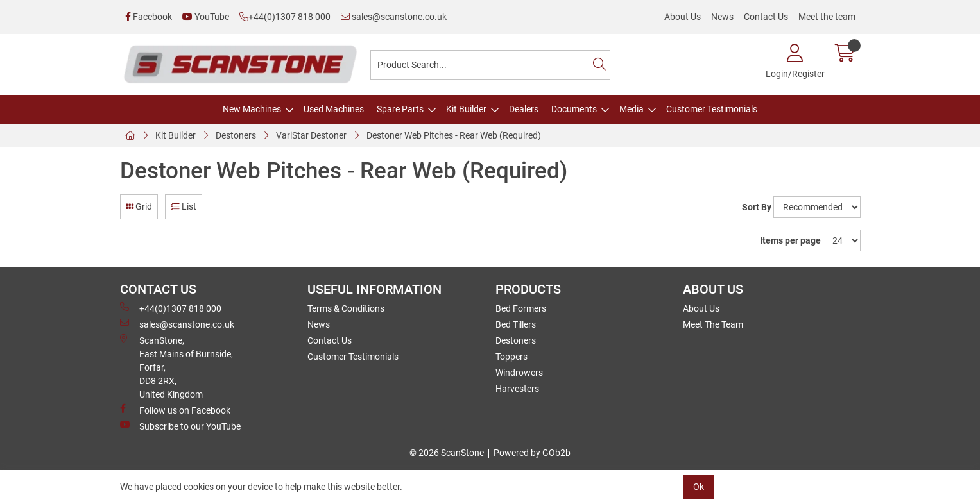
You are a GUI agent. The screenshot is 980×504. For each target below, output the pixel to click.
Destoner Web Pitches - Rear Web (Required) (454, 135)
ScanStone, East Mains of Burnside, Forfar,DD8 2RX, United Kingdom (176, 367)
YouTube (206, 17)
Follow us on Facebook (175, 410)
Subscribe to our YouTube (180, 426)
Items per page (790, 240)
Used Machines (334, 109)
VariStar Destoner (311, 135)
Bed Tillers (516, 324)
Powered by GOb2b (532, 453)
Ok (699, 487)
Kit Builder (466, 109)
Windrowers (519, 373)
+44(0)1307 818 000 (285, 17)
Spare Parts (400, 109)
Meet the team (827, 17)
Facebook (149, 17)
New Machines (252, 109)
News (722, 17)
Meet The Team (713, 324)
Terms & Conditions (346, 308)
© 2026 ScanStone (447, 453)
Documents (574, 109)
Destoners (236, 135)
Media (632, 109)
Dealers (524, 109)
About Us (683, 17)
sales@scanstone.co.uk (394, 17)
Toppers (511, 357)
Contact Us (766, 17)
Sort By (757, 207)
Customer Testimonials (712, 109)
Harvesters (517, 389)
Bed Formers (521, 308)
